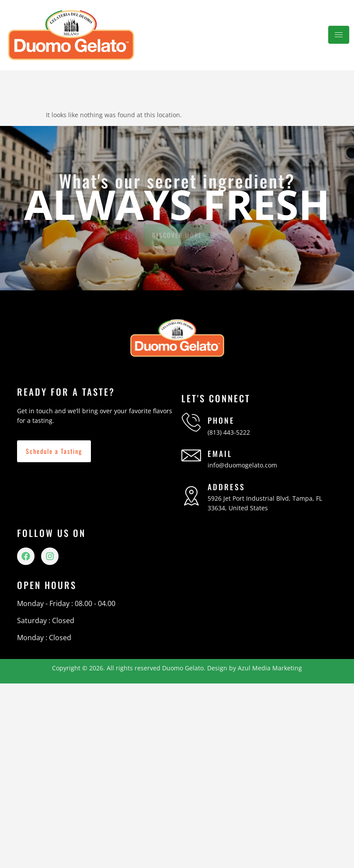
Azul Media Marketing (270, 668)
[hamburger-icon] (339, 35)
